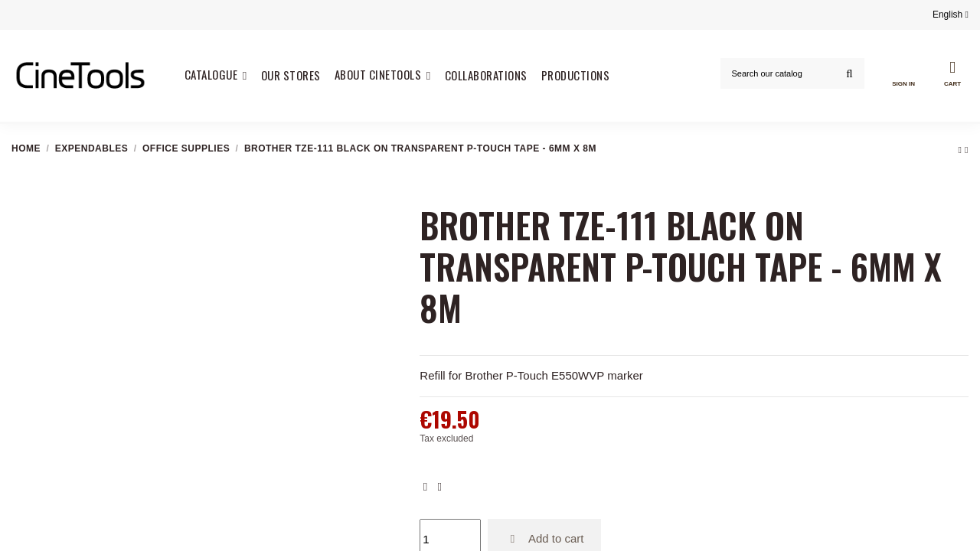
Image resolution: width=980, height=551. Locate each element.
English (951, 15)
